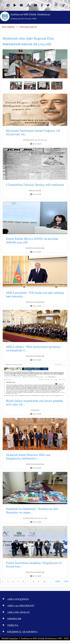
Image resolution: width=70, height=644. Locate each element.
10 (44, 581)
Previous (6, 64)
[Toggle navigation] (63, 16)
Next (64, 64)
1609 (57, 581)
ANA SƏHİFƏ (8, 27)
